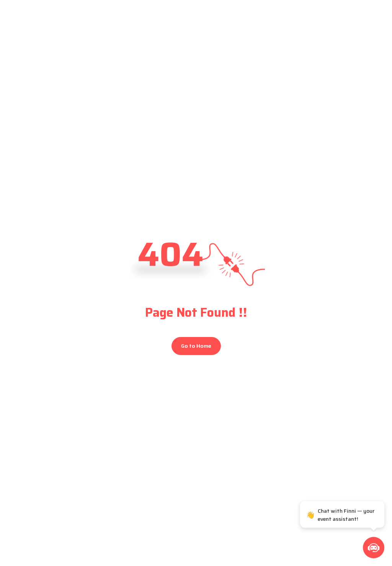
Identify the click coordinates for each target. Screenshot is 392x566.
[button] (374, 548)
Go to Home (196, 346)
